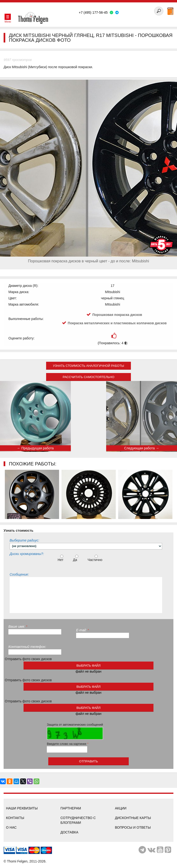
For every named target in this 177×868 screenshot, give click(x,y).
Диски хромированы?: (27, 554)
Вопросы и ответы (133, 827)
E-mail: (82, 630)
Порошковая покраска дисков (117, 315)
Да (76, 558)
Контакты (15, 818)
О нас (11, 827)
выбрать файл (88, 666)
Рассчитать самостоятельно (88, 377)
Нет (61, 558)
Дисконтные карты (133, 818)
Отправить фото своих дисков (28, 659)
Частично (96, 558)
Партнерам (71, 808)
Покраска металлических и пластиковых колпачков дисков (117, 323)
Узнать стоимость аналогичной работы (88, 366)
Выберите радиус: (24, 540)
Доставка (69, 832)
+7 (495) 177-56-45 (93, 12)
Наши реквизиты (22, 808)
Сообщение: (19, 574)
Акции (121, 808)
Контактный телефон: (27, 647)
